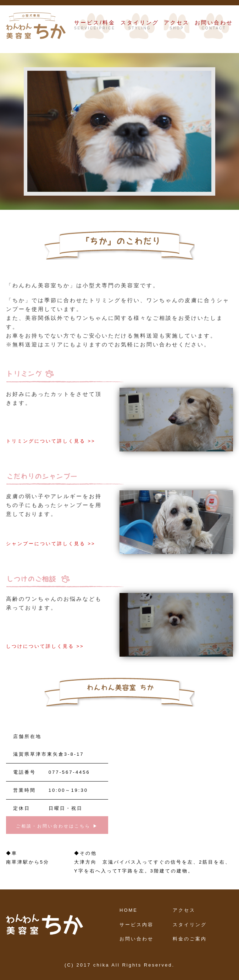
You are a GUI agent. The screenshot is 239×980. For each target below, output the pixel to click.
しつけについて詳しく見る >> (45, 646)
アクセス (184, 910)
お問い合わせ (137, 939)
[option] (119, 124)
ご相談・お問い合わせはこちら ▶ (57, 826)
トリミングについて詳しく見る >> (51, 441)
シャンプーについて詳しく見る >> (51, 544)
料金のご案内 (190, 939)
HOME (129, 910)
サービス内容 (137, 925)
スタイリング (190, 925)
